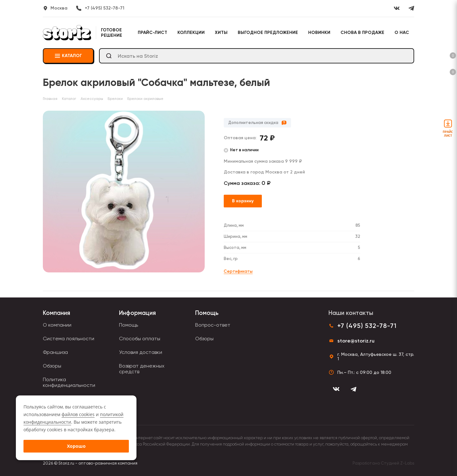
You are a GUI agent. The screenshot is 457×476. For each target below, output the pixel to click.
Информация (137, 313)
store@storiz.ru (356, 341)
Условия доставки (141, 352)
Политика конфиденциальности (69, 382)
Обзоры (52, 366)
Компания (56, 313)
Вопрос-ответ (213, 325)
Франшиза (55, 352)
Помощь (129, 325)
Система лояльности (69, 339)
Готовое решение (112, 33)
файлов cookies (78, 414)
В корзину (243, 201)
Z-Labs (407, 463)
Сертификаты (238, 271)
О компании (57, 325)
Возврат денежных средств (142, 369)
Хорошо (76, 446)
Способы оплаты (140, 339)
